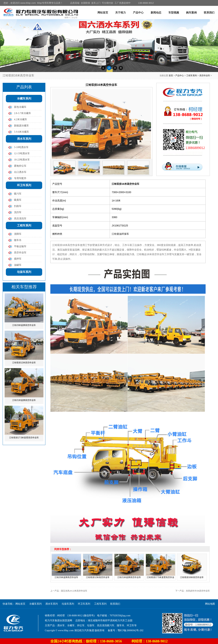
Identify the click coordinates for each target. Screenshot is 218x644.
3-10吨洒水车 (21, 147)
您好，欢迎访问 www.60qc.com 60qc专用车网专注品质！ (33, 3)
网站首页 (103, 13)
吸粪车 (18, 200)
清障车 (18, 234)
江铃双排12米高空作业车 (24, 363)
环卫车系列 (24, 185)
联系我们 (209, 13)
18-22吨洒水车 (22, 160)
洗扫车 (18, 212)
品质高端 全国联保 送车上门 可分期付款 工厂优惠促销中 (100, 3)
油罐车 (18, 265)
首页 (171, 76)
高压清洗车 (20, 219)
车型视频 (174, 13)
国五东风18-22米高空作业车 (74, 591)
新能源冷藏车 (21, 126)
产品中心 (138, 13)
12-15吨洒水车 (22, 153)
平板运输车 (20, 246)
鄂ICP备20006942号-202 (131, 630)
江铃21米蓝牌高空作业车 (24, 400)
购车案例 (191, 13)
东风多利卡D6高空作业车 (198, 591)
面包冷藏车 (20, 107)
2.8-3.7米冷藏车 (23, 113)
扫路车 (18, 206)
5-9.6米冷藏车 (22, 132)
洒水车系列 (24, 139)
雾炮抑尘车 (20, 166)
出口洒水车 (20, 172)
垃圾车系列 (24, 272)
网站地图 (210, 604)
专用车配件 (20, 178)
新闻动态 (156, 13)
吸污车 (18, 194)
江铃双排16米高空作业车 (192, 577)
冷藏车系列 (24, 98)
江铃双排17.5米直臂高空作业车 (24, 438)
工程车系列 (192, 76)
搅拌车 (18, 259)
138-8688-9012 (146, 3)
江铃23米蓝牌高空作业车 (24, 325)
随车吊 (18, 240)
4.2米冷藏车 (21, 119)
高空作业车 (205, 76)
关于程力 (121, 13)
